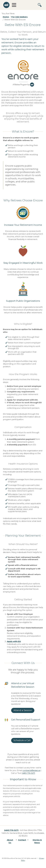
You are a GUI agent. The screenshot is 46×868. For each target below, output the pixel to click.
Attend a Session (23, 710)
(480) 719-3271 (28, 773)
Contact (22, 840)
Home (6, 17)
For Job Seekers (20, 17)
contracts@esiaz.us (31, 770)
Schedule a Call (22, 740)
